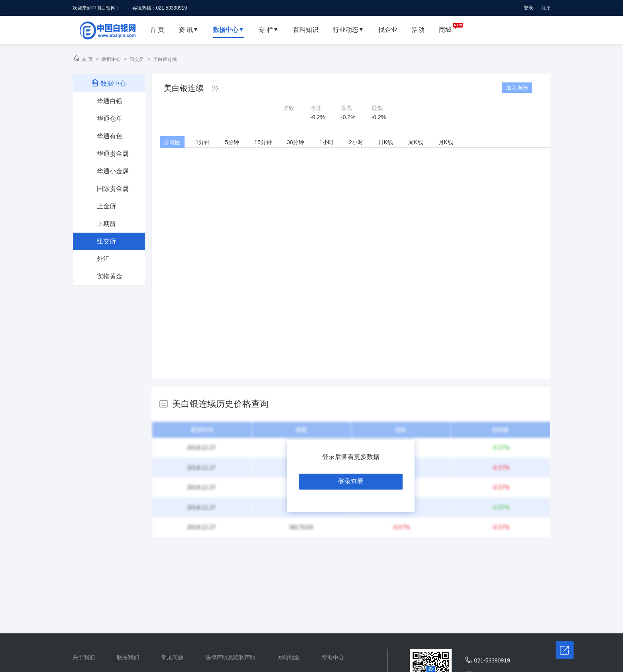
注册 (546, 8)
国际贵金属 (113, 189)
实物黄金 (110, 276)
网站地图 (289, 657)
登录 (529, 8)
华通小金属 (113, 171)
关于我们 (84, 657)
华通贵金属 (113, 154)
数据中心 (111, 59)
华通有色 (110, 136)
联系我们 (128, 657)
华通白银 (110, 101)
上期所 (106, 224)
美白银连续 (165, 59)
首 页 (87, 59)
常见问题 (172, 657)
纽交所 (137, 59)
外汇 (103, 259)
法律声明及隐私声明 (230, 657)
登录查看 (351, 481)
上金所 (106, 206)
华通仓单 (110, 119)
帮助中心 (333, 657)
